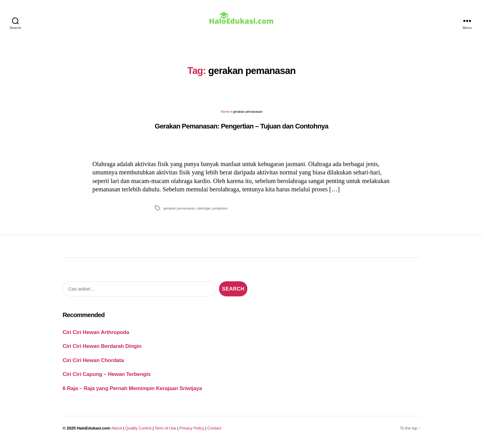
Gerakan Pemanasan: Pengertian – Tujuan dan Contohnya (241, 129)
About (117, 432)
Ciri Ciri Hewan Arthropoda (96, 336)
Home (225, 115)
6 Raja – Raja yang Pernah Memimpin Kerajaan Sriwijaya (132, 392)
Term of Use (165, 432)
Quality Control (138, 432)
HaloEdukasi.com (93, 432)
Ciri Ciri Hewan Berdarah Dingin (102, 349)
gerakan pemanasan (179, 212)
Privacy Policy (192, 432)
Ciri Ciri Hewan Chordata (93, 364)
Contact (214, 432)
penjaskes (220, 212)
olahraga (204, 212)
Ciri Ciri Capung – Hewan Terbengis (107, 377)
